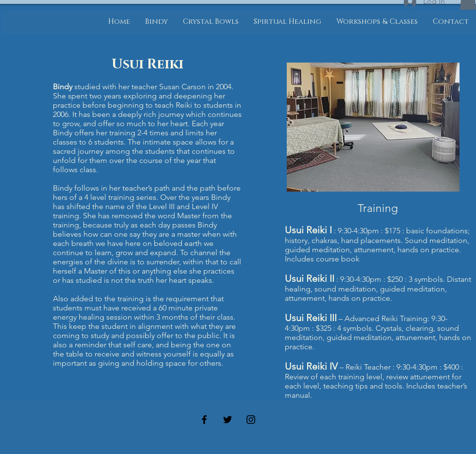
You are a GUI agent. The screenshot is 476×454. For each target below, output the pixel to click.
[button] (156, 22)
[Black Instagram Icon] (251, 420)
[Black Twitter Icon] (228, 420)
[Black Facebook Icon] (204, 420)
